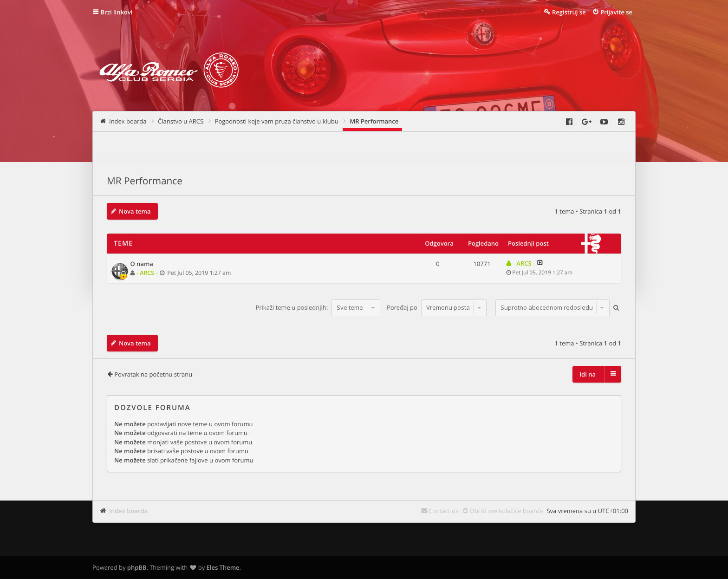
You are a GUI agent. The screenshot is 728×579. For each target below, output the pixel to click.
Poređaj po (437, 307)
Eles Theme (223, 567)
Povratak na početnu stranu (153, 374)
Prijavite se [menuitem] (616, 12)
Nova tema (135, 211)
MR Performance (145, 181)
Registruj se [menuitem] (569, 12)
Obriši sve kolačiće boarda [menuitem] (507, 511)
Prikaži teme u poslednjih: (318, 307)
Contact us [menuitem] (443, 511)
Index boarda (128, 511)
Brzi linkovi (117, 12)
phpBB (137, 567)
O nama (142, 264)
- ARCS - (147, 273)
